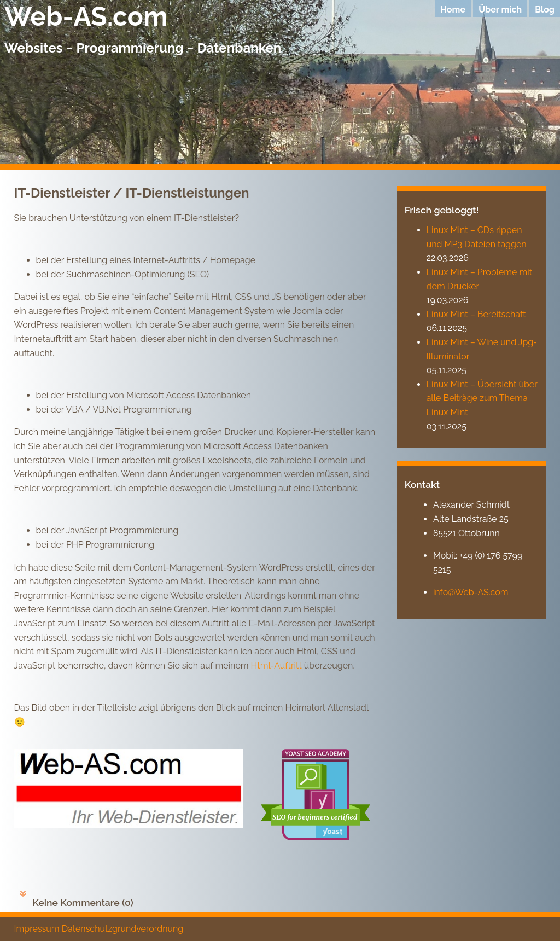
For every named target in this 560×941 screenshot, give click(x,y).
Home (453, 10)
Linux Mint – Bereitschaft (476, 314)
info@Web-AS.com (471, 592)
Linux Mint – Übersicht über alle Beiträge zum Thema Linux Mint (482, 398)
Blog (545, 10)
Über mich (500, 10)
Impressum (37, 929)
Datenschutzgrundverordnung (123, 929)
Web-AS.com (86, 16)
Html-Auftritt (276, 666)
